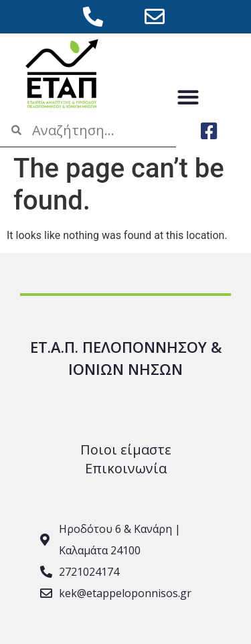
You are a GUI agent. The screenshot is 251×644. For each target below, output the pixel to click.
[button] (188, 97)
